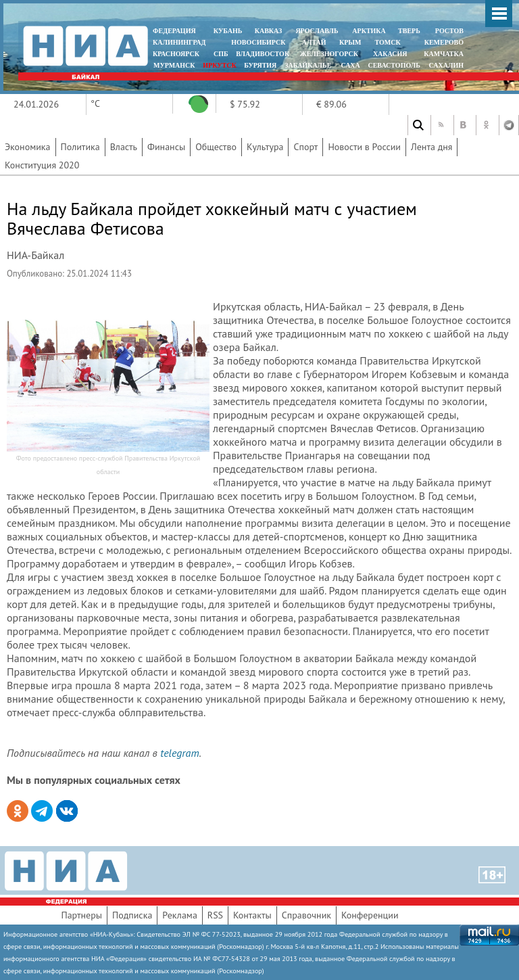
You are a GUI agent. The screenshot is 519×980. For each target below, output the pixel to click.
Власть (124, 147)
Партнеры (81, 915)
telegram (179, 753)
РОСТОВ (449, 31)
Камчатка (443, 54)
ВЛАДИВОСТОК (263, 54)
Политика (80, 147)
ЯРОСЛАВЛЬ (317, 31)
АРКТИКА (369, 31)
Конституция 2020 (42, 165)
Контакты (252, 915)
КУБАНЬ (228, 31)
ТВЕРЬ (409, 31)
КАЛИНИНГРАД (179, 42)
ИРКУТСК (219, 65)
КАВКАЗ (269, 31)
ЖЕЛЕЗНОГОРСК (329, 54)
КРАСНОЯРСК (176, 54)
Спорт (305, 147)
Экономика (28, 147)
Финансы (166, 147)
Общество (216, 147)
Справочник (306, 915)
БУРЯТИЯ (260, 65)
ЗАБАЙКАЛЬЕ (309, 65)
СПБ (221, 54)
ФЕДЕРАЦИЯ (174, 31)
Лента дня (431, 147)
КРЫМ (350, 42)
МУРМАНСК (174, 65)
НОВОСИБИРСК (258, 42)
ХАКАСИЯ (389, 54)
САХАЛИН (446, 65)
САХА (350, 65)
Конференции (370, 915)
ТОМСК (390, 42)
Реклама (180, 915)
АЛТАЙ (314, 42)
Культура (265, 147)
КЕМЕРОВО (444, 42)
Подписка (132, 915)
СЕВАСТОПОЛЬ (394, 65)
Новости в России (364, 147)
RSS (215, 915)
